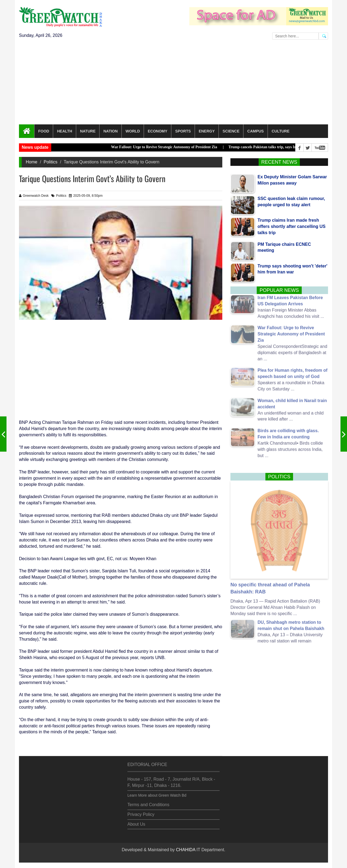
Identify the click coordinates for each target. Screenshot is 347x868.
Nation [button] (110, 131)
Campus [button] (256, 131)
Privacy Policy (141, 811)
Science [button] (231, 131)
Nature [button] (88, 131)
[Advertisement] (173, 84)
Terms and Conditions (148, 801)
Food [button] (44, 131)
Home (32, 162)
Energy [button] (207, 131)
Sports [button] (183, 131)
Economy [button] (158, 131)
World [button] (133, 131)
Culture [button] (281, 131)
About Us (136, 821)
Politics (51, 162)
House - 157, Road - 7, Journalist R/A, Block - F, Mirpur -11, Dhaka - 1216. (171, 779)
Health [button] (65, 131)
